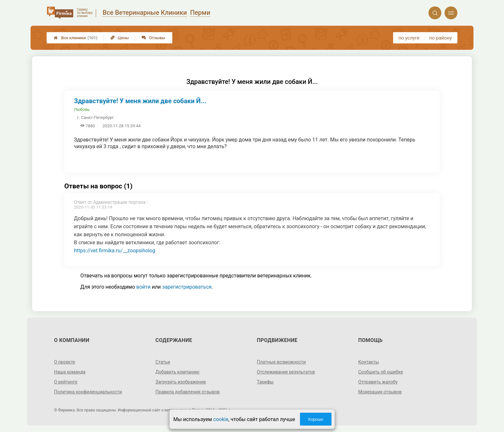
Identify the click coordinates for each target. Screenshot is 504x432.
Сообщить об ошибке (380, 372)
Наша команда (70, 372)
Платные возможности (281, 362)
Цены (120, 38)
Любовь (82, 109)
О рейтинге (66, 382)
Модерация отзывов (380, 392)
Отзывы (153, 38)
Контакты (368, 362)
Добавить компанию (178, 372)
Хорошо (316, 419)
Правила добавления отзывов (188, 392)
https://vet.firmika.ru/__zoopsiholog (115, 251)
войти (143, 287)
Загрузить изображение (181, 382)
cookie (221, 419)
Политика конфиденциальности (88, 392)
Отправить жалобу (378, 382)
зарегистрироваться (187, 287)
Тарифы (265, 382)
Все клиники (76, 38)
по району (440, 38)
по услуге (409, 38)
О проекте (65, 362)
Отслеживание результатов (286, 372)
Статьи (163, 362)
